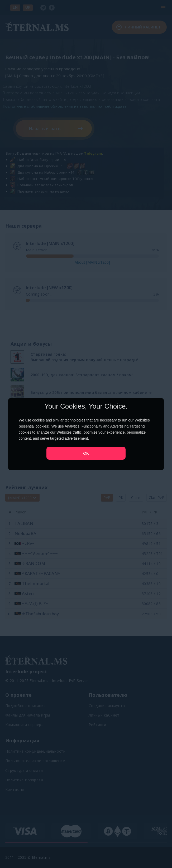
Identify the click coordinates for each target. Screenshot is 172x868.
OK (86, 453)
